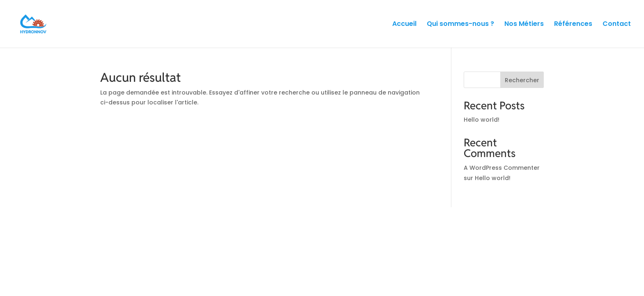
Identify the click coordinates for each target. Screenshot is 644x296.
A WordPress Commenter (502, 168)
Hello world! (482, 120)
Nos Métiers (524, 25)
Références (573, 25)
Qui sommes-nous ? (460, 25)
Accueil (404, 25)
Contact (617, 25)
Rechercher (522, 80)
